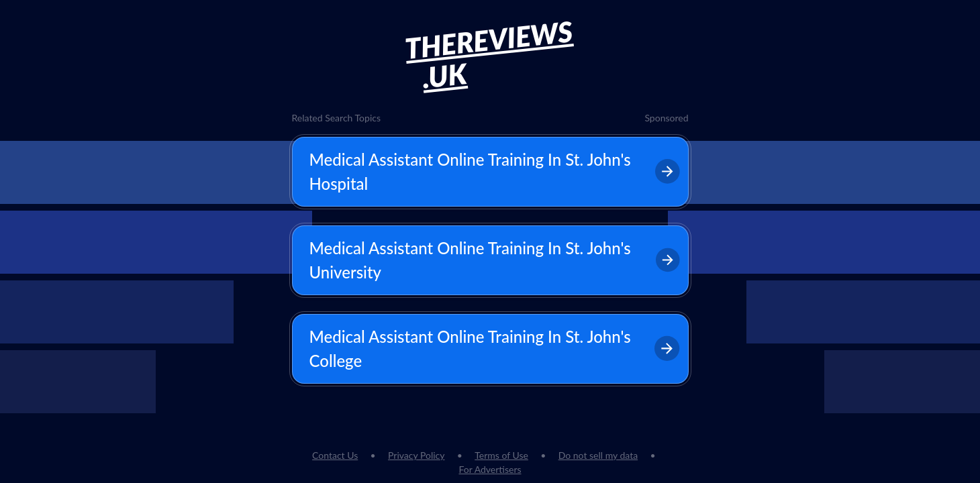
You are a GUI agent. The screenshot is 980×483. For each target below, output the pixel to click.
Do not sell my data (598, 455)
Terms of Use (501, 455)
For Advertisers (490, 469)
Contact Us (335, 455)
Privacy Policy (416, 455)
